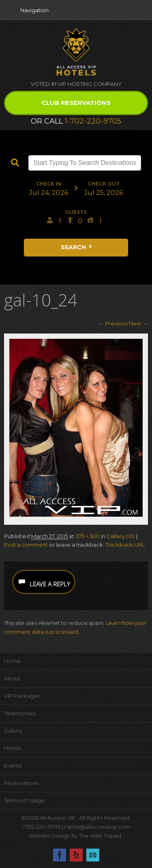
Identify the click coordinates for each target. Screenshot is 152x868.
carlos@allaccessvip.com (97, 827)
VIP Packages (22, 696)
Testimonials (20, 713)
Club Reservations (76, 103)
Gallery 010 (121, 536)
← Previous (113, 323)
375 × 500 (88, 536)
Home (12, 661)
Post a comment (26, 545)
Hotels (13, 748)
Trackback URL (125, 545)
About (12, 678)
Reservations (21, 783)
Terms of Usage (24, 800)
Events (13, 765)
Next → (138, 323)
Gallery (13, 731)
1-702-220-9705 (93, 121)
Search (77, 247)
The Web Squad (101, 836)
